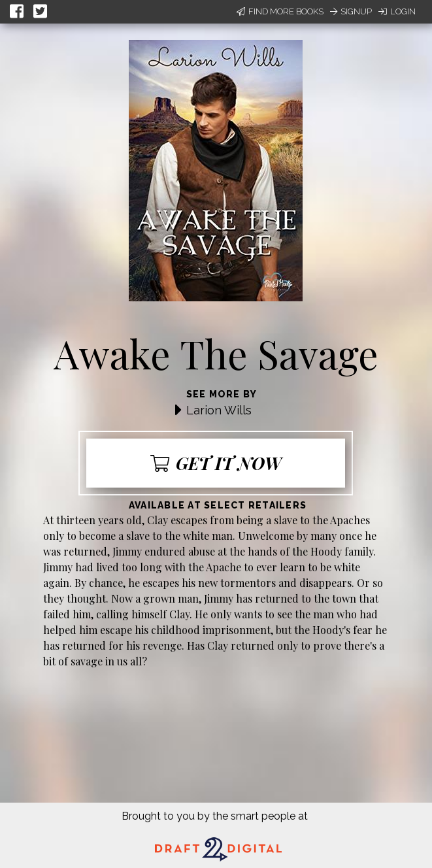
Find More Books (280, 11)
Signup (351, 11)
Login (397, 11)
